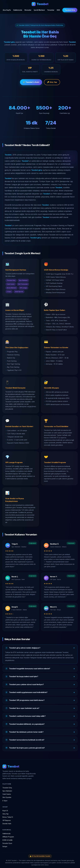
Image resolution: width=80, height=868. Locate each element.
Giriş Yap (6, 814)
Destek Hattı (7, 824)
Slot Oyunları (7, 797)
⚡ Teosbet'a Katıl (31, 83)
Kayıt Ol (5, 811)
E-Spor (5, 801)
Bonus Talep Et (8, 817)
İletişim (5, 846)
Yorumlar (51, 10)
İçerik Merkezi (39, 10)
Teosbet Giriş (70, 10)
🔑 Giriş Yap (52, 83)
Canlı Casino (7, 794)
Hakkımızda (18, 10)
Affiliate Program (8, 837)
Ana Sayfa (7, 10)
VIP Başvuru (7, 820)
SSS (58, 10)
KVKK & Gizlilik (7, 840)
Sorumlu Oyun (7, 843)
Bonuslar (28, 10)
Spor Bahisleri (7, 791)
